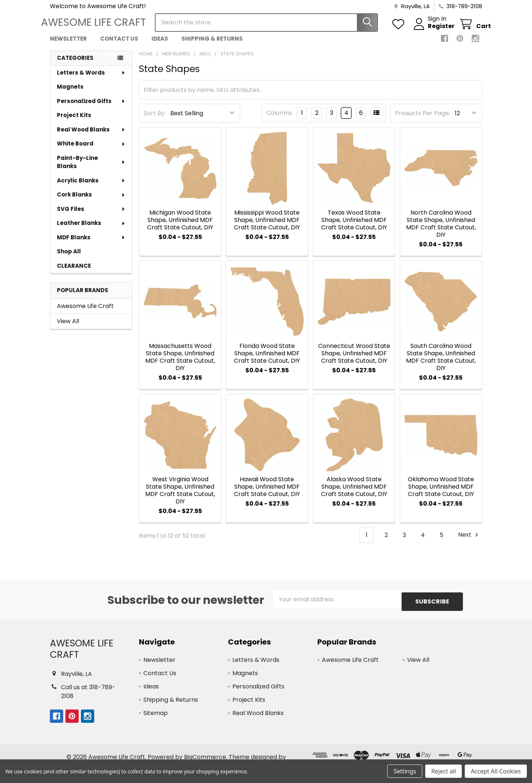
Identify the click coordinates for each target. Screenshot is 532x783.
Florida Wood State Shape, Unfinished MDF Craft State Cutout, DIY (267, 360)
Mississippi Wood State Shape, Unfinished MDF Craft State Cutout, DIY (267, 227)
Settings (405, 771)
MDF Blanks (91, 244)
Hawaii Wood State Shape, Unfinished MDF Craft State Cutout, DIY (267, 493)
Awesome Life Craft (85, 313)
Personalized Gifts (91, 108)
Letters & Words (91, 79)
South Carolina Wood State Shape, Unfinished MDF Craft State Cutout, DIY (441, 364)
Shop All (69, 258)
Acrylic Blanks (91, 187)
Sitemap (156, 717)
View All (68, 328)
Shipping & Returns (212, 45)
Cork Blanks (91, 201)
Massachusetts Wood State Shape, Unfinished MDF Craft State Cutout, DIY (180, 364)
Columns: (280, 119)
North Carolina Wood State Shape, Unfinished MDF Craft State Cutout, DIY (441, 230)
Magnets (70, 93)
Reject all (444, 771)
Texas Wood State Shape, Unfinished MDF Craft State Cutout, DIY (354, 227)
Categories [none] (75, 64)
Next (469, 542)
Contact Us (119, 45)
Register (432, 31)
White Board (91, 150)
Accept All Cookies (496, 771)
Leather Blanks (91, 230)
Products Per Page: (422, 120)
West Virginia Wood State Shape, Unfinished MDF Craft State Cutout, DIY (180, 497)
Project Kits (74, 122)
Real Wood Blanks (91, 136)
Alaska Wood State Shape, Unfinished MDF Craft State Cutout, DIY (354, 493)
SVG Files (91, 216)
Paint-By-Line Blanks (91, 169)
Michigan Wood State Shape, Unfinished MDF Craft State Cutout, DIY (180, 227)
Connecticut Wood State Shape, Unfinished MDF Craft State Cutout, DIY (354, 360)
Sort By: (155, 120)
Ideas (160, 45)
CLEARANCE (74, 272)
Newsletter (68, 45)
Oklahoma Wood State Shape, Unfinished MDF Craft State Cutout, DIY (441, 493)
